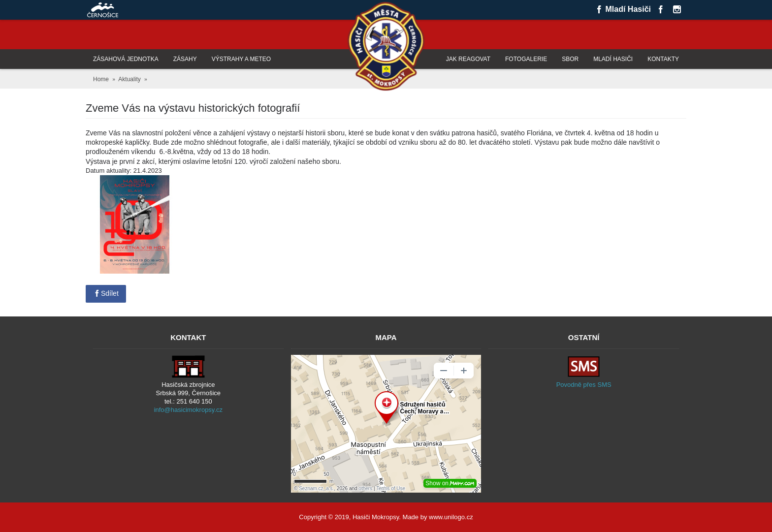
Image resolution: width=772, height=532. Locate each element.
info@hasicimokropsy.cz (188, 410)
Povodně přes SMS (584, 385)
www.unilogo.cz (451, 517)
